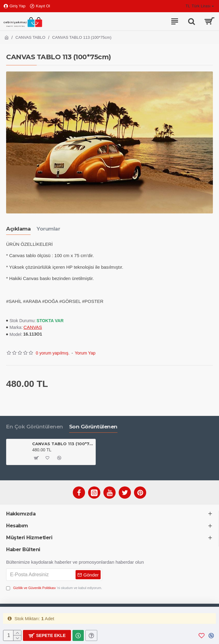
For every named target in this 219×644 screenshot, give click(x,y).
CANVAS (33, 327)
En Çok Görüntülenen (35, 427)
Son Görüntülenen (93, 427)
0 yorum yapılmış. (53, 353)
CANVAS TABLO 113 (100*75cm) (63, 444)
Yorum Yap (85, 353)
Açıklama (18, 229)
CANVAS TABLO (31, 37)
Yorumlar (48, 229)
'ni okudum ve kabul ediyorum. (54, 588)
